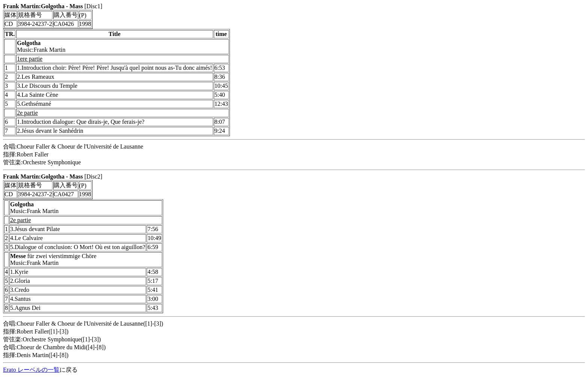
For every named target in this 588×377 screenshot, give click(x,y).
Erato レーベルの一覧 (31, 370)
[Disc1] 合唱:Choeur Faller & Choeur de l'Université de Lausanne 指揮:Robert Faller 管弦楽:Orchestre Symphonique (294, 91)
